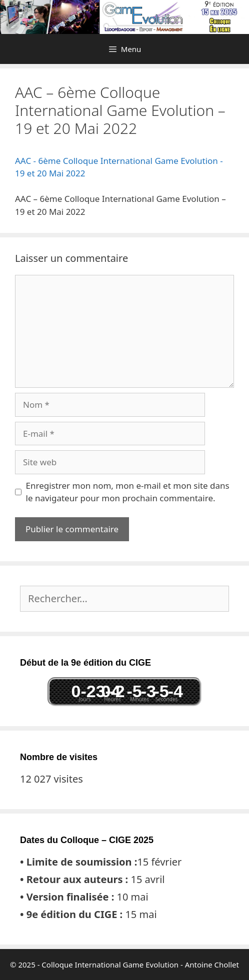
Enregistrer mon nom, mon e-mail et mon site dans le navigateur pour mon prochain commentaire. (128, 492)
